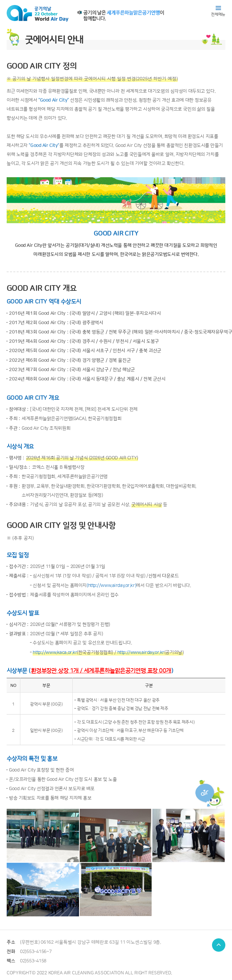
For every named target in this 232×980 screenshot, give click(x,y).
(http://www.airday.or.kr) (111, 586)
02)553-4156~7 (36, 952)
